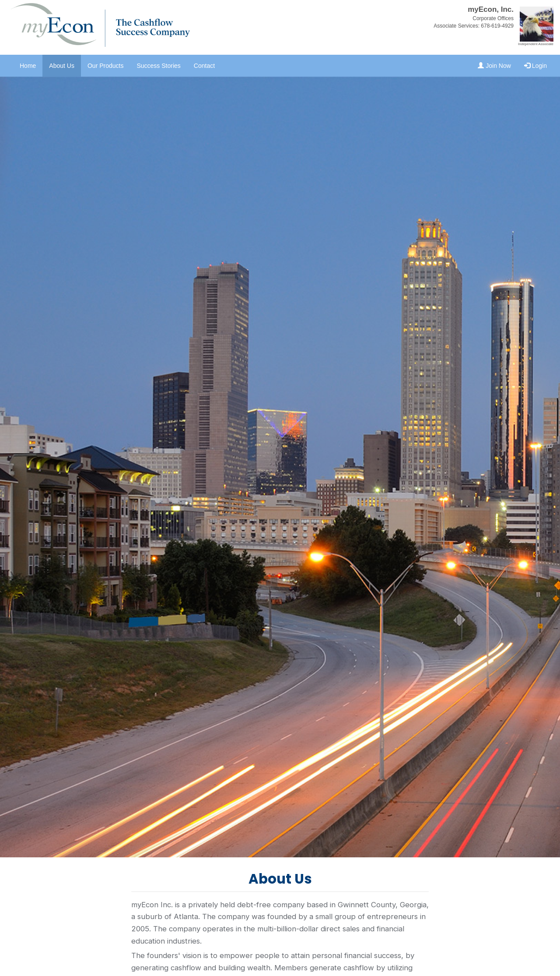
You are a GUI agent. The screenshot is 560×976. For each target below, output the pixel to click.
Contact (204, 66)
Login (535, 66)
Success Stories (158, 66)
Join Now (494, 66)
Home (28, 66)
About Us (62, 66)
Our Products (105, 66)
